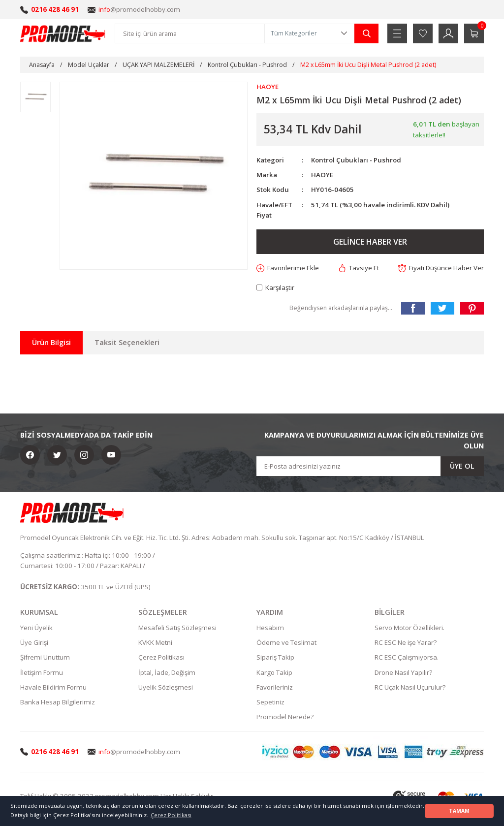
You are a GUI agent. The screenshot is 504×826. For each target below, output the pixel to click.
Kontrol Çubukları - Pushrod (356, 160)
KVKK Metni (155, 642)
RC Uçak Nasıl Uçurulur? (410, 687)
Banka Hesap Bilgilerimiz (58, 702)
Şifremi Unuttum (45, 657)
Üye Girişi (34, 642)
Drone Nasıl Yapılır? (403, 672)
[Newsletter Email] (370, 466)
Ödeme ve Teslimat (286, 642)
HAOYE (322, 175)
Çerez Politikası (161, 657)
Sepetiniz (270, 702)
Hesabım (270, 628)
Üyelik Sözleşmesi (166, 687)
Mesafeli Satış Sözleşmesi (177, 628)
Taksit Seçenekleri (127, 342)
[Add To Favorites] (288, 268)
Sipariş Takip (275, 657)
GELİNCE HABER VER (370, 242)
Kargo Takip (274, 672)
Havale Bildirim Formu (53, 687)
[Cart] (474, 33)
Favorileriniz (275, 687)
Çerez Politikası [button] (171, 815)
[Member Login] (448, 33)
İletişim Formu (42, 672)
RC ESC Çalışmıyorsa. (407, 657)
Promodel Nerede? (285, 717)
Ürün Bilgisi (51, 342)
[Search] (190, 33)
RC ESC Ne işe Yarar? (406, 642)
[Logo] (63, 33)
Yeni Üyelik (36, 628)
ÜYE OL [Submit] (462, 466)
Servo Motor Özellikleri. (409, 628)
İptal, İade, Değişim (167, 672)
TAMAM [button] (459, 811)
